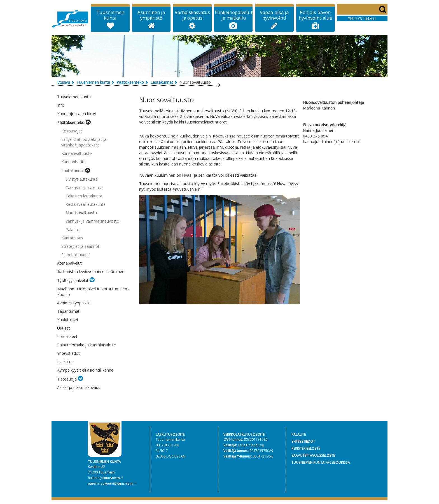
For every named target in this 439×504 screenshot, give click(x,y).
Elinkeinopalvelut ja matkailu (234, 15)
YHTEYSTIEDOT (303, 441)
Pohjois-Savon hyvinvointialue (315, 15)
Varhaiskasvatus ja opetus (192, 15)
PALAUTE (299, 434)
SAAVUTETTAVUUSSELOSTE (313, 455)
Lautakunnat (162, 82)
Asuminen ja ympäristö (151, 15)
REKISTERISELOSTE (306, 448)
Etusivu (64, 82)
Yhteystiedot (362, 18)
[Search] (362, 9)
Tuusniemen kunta (110, 15)
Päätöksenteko (130, 82)
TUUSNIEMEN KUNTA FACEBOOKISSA (321, 462)
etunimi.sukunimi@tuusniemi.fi (112, 483)
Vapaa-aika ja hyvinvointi (274, 15)
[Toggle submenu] (88, 123)
